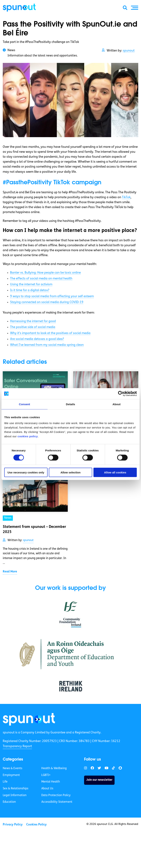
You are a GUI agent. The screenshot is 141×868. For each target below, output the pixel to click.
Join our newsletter (99, 780)
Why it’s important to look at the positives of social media (50, 333)
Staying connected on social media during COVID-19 (47, 302)
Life (5, 782)
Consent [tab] (25, 404)
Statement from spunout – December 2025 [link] (34, 530)
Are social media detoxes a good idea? (37, 339)
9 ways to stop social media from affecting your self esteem (52, 296)
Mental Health (51, 782)
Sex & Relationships (16, 789)
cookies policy (28, 436)
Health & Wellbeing (54, 768)
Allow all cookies (115, 472)
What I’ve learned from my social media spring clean (47, 345)
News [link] (8, 518)
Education (9, 802)
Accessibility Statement (57, 802)
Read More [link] (10, 572)
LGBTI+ (46, 775)
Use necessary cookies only (26, 472)
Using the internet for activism (31, 284)
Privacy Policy (13, 825)
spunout (129, 51)
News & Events (12, 768)
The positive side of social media (33, 327)
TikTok (126, 197)
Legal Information (15, 795)
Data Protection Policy (56, 795)
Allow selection (70, 472)
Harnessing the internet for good (33, 321)
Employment (11, 775)
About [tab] (117, 404)
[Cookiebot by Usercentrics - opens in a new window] (121, 394)
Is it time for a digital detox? (30, 290)
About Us (47, 789)
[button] (135, 8)
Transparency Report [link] (17, 746)
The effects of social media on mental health (41, 279)
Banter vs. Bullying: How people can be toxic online (45, 273)
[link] (29, 719)
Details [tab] (70, 404)
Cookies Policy (36, 825)
